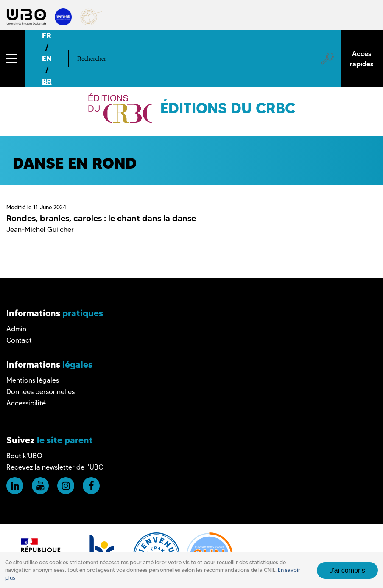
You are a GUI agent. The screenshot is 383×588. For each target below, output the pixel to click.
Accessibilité (26, 403)
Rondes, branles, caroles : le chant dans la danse (101, 218)
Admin (16, 329)
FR (47, 35)
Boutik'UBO (24, 456)
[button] (13, 58)
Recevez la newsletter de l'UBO (55, 467)
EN (47, 58)
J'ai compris (347, 570)
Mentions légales (33, 380)
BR (47, 81)
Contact (19, 340)
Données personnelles (41, 392)
